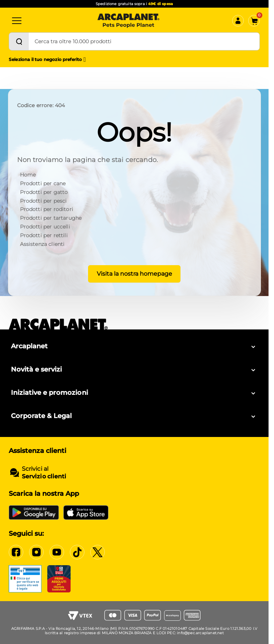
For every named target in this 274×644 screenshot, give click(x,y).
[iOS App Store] (86, 513)
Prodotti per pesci (43, 201)
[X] (98, 552)
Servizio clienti (44, 476)
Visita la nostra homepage (134, 274)
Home (28, 175)
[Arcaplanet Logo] (128, 21)
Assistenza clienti (42, 244)
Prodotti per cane (43, 183)
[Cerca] (19, 41)
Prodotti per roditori (47, 209)
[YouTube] (57, 552)
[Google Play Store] (34, 513)
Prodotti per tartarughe (51, 218)
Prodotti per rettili (44, 235)
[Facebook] (16, 552)
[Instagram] (36, 552)
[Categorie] (17, 21)
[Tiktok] (77, 552)
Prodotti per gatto (44, 192)
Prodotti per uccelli (45, 227)
